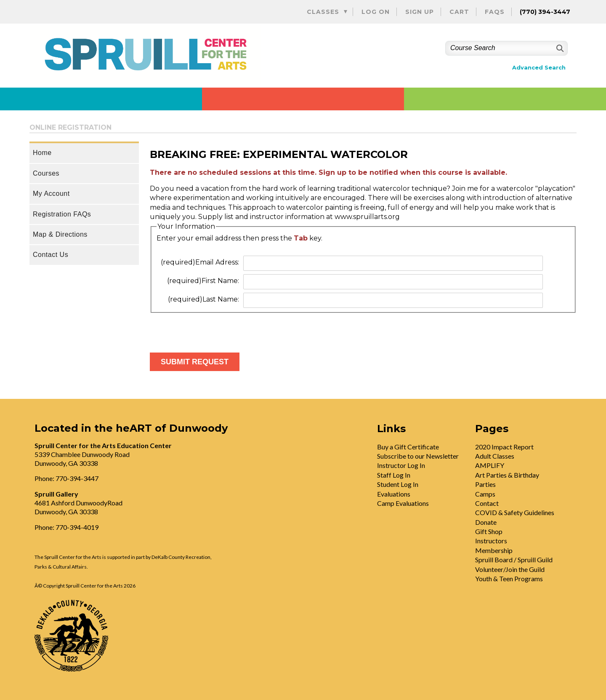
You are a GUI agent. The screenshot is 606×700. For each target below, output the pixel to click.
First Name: (203, 281)
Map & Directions (60, 234)
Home (42, 153)
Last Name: (203, 299)
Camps (485, 494)
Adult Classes (495, 456)
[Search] (559, 48)
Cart (459, 12)
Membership (494, 550)
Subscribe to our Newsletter (418, 456)
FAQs (495, 12)
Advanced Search (539, 68)
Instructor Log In (401, 465)
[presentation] (214, 329)
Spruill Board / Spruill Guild (514, 560)
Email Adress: (200, 262)
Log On (376, 12)
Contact (487, 503)
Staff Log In (394, 475)
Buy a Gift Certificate (408, 447)
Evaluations (394, 494)
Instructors (491, 541)
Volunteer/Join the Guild (510, 569)
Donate (486, 522)
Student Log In (398, 484)
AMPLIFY (490, 465)
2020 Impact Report (504, 447)
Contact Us (50, 255)
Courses (46, 173)
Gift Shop (489, 531)
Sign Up (420, 12)
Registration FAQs (62, 214)
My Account (51, 194)
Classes (323, 12)
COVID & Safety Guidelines (515, 512)
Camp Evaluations (403, 503)
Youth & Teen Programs (509, 578)
